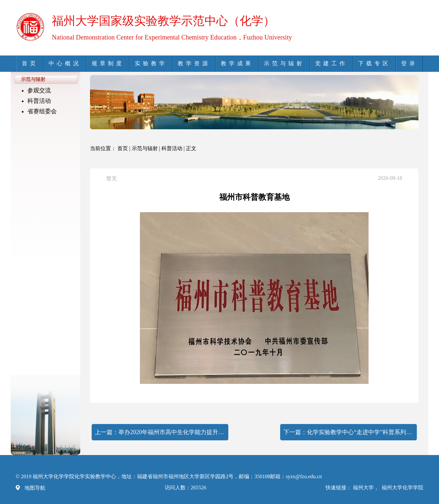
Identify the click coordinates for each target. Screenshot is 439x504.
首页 (30, 63)
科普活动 (39, 101)
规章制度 (108, 63)
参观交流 (39, 90)
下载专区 (374, 63)
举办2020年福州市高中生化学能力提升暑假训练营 (172, 432)
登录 (409, 63)
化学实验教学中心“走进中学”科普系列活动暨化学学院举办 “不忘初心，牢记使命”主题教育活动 (360, 432)
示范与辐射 (284, 63)
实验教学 (151, 63)
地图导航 (35, 488)
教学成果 (237, 63)
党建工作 (331, 63)
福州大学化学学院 (402, 488)
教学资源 (194, 63)
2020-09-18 (390, 178)
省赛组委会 (42, 111)
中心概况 (65, 63)
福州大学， (367, 488)
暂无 (112, 178)
